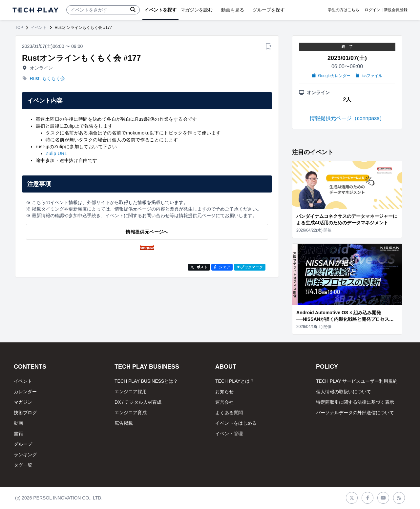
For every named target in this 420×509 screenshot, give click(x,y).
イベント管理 (229, 434)
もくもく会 (53, 78)
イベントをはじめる (236, 423)
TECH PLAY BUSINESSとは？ (146, 381)
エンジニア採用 (131, 392)
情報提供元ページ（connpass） (347, 118)
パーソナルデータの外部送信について (355, 413)
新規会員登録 (396, 10)
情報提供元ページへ (147, 232)
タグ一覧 (23, 465)
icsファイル (369, 76)
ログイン (372, 10)
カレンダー (25, 392)
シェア (222, 267)
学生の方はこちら (344, 10)
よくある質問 (229, 413)
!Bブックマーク (250, 267)
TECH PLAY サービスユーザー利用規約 (357, 381)
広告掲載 (124, 423)
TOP (19, 28)
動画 (18, 423)
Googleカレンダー (331, 76)
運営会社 (224, 402)
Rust (35, 78)
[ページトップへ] (35, 10)
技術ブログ (25, 413)
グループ (23, 444)
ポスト (199, 267)
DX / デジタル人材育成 (138, 402)
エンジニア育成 (131, 413)
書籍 (18, 434)
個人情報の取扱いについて (344, 392)
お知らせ (224, 392)
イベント (39, 28)
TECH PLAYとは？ (235, 381)
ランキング (25, 455)
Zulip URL (56, 153)
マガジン (23, 402)
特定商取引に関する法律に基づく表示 (355, 402)
